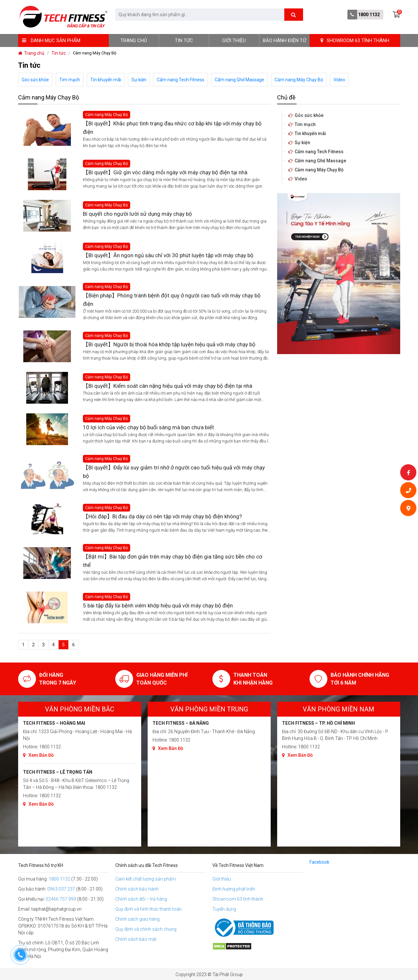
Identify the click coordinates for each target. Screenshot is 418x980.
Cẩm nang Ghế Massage (239, 80)
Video (339, 80)
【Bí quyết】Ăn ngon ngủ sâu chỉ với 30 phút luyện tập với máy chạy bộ (168, 255)
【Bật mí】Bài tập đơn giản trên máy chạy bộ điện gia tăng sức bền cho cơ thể (173, 561)
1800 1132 (369, 15)
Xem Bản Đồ (38, 755)
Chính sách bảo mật (136, 939)
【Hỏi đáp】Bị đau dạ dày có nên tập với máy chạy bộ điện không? (162, 516)
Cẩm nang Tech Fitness (181, 80)
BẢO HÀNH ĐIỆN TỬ (284, 40)
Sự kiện (139, 80)
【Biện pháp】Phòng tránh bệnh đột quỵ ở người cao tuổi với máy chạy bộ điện (172, 300)
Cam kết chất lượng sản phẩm (146, 879)
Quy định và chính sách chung (146, 929)
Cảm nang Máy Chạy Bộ (299, 80)
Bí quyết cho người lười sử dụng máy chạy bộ (137, 214)
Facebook (319, 862)
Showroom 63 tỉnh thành (238, 899)
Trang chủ (134, 40)
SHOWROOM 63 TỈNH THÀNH (355, 40)
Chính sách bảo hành (137, 889)
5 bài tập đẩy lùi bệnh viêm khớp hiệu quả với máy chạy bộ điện (158, 605)
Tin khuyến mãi (106, 80)
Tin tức (184, 40)
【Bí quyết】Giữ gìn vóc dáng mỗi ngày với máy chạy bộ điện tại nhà (165, 172)
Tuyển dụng (224, 909)
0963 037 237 (61, 889)
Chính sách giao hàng (137, 919)
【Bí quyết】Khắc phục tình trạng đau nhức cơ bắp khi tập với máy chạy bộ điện (172, 128)
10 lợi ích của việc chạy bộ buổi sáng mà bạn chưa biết (148, 427)
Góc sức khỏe (35, 80)
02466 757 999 (61, 899)
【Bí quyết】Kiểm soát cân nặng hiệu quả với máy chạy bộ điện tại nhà (168, 386)
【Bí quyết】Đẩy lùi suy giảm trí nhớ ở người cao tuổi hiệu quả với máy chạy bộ (174, 472)
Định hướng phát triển (234, 889)
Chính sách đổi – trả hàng (141, 899)
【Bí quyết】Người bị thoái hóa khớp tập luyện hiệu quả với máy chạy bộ (169, 344)
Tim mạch (70, 80)
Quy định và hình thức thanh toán (148, 909)
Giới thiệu (234, 40)
